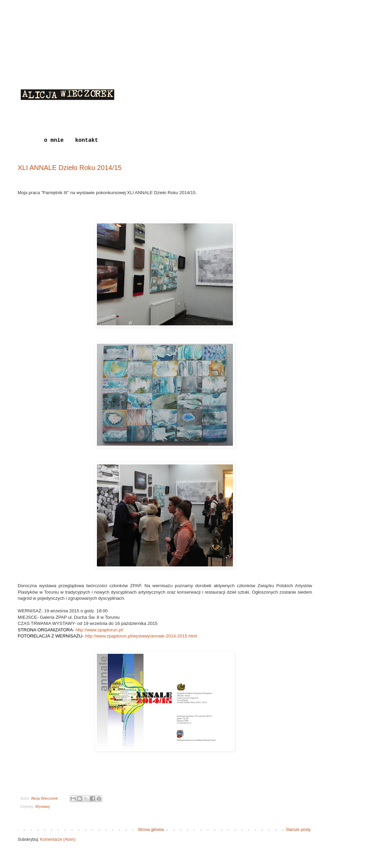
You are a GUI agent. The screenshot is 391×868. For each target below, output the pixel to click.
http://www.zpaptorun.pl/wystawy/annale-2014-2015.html (141, 636)
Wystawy (43, 806)
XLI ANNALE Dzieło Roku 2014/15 (70, 168)
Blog (26, 140)
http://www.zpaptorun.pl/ (99, 630)
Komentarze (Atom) (58, 839)
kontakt (87, 140)
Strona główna (151, 830)
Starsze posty (298, 830)
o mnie (54, 140)
